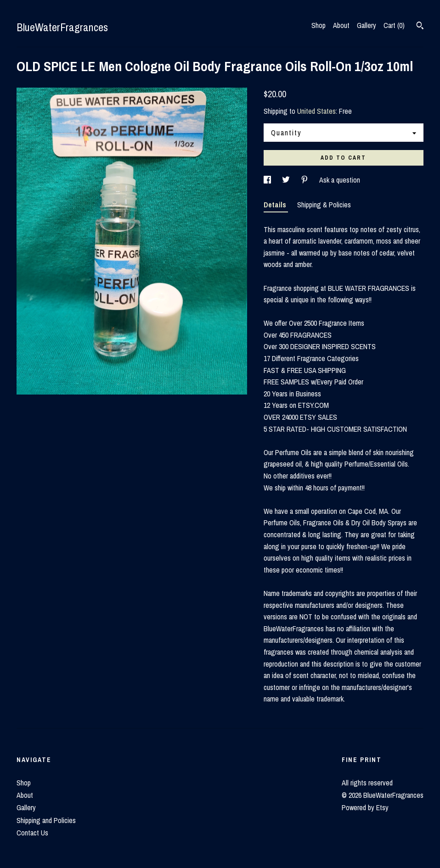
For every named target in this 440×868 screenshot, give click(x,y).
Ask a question (340, 180)
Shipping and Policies (46, 820)
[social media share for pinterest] (305, 180)
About (341, 25)
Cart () (394, 25)
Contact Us (32, 833)
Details (276, 205)
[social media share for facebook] (268, 180)
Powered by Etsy (365, 807)
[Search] (420, 27)
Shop (319, 25)
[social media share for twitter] (287, 180)
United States (316, 111)
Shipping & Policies (324, 205)
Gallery (367, 25)
